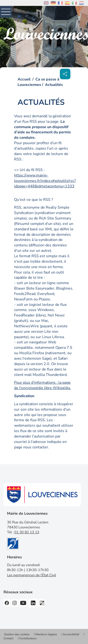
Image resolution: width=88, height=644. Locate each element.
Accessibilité (71, 634)
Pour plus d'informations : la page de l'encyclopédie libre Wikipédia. (42, 385)
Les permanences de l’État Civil (31, 575)
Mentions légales (46, 634)
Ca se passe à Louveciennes (38, 82)
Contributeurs (28, 638)
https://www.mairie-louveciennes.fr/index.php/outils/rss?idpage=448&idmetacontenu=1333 (45, 181)
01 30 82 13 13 (27, 532)
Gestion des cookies (17, 634)
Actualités (54, 85)
